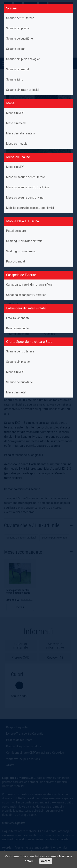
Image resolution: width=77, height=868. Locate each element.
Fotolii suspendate (18, 318)
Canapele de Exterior (21, 275)
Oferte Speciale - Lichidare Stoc (29, 342)
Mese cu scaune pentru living (25, 198)
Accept (46, 861)
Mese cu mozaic (17, 144)
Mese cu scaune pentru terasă (26, 177)
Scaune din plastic (18, 28)
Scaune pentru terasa (20, 18)
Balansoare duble (17, 328)
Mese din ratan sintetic (21, 133)
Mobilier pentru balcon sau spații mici (30, 208)
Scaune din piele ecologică (23, 59)
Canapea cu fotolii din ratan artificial (29, 285)
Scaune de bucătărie (20, 39)
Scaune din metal (17, 69)
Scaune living (15, 80)
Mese (10, 103)
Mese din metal (16, 123)
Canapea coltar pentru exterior (26, 295)
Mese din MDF (15, 113)
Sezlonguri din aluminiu (21, 251)
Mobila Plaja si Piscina (22, 221)
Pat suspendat (16, 261)
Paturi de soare (16, 231)
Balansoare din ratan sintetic (26, 308)
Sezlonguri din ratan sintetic (24, 241)
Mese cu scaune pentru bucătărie (28, 187)
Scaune (11, 8)
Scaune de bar (16, 49)
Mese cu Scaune (18, 157)
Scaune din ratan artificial (23, 90)
